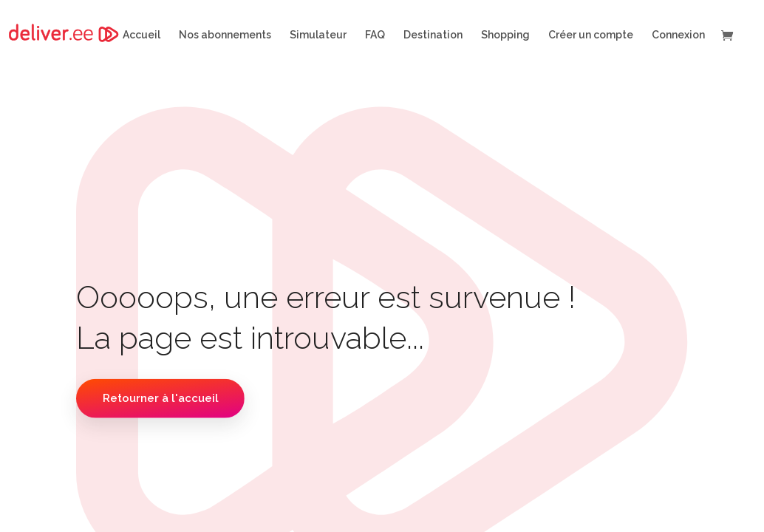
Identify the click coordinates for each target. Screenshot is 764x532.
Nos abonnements (225, 35)
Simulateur (318, 35)
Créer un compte (591, 35)
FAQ (375, 35)
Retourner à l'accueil (161, 398)
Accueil (141, 35)
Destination (433, 35)
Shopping (505, 35)
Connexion (678, 35)
